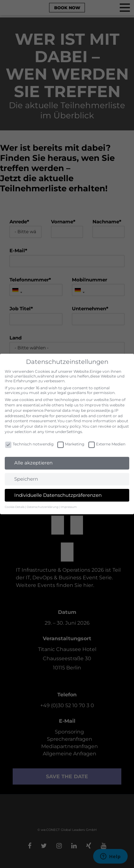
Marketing (71, 444)
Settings (74, 432)
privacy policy (68, 426)
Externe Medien (107, 444)
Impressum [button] (69, 507)
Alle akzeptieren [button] (33, 463)
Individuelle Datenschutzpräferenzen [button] (58, 495)
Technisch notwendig (29, 444)
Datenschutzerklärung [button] (42, 507)
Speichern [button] (26, 479)
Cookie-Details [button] (15, 507)
